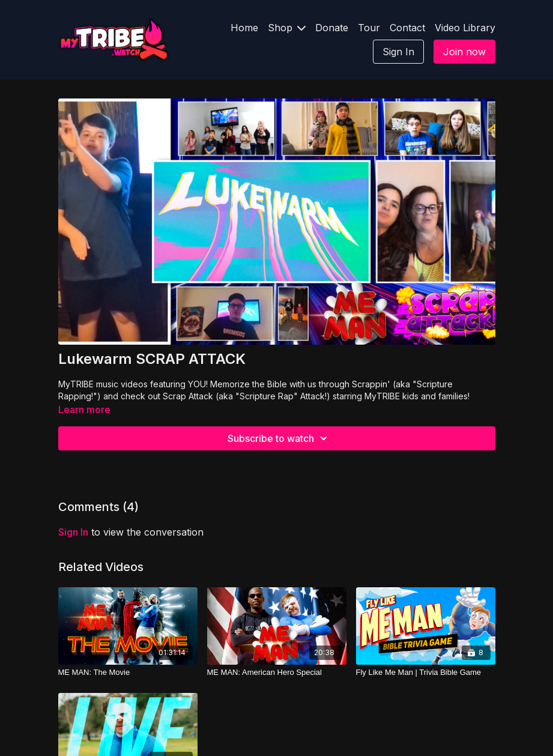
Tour (369, 28)
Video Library (465, 28)
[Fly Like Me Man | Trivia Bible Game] (426, 673)
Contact (407, 28)
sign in (73, 532)
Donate (332, 28)
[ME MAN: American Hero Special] (277, 673)
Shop (287, 28)
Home (244, 28)
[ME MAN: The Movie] (128, 673)
